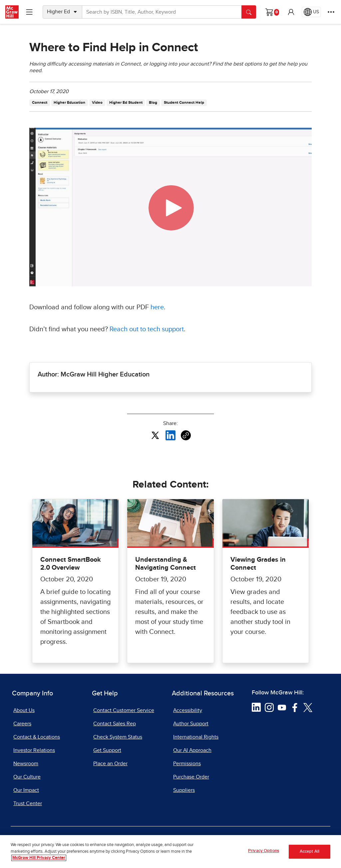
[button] (291, 12)
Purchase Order (191, 777)
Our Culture (27, 777)
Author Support (191, 724)
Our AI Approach (192, 750)
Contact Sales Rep (115, 724)
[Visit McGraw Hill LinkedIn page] (256, 707)
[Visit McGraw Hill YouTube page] (282, 707)
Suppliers (184, 790)
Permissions (187, 764)
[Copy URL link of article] (186, 435)
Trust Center (28, 803)
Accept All (310, 852)
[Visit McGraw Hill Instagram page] (269, 707)
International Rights (196, 737)
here (157, 307)
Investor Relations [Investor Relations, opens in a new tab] (34, 750)
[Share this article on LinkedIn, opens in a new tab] (170, 435)
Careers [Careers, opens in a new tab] (22, 724)
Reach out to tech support (147, 329)
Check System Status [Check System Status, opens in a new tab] (118, 737)
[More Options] (331, 12)
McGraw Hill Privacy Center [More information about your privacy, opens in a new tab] (39, 858)
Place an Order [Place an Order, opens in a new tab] (110, 764)
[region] (170, 852)
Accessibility (188, 710)
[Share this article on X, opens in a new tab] (155, 435)
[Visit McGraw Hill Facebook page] (295, 707)
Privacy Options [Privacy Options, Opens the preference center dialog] (264, 851)
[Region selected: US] (311, 12)
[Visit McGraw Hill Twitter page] (308, 707)
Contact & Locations (37, 737)
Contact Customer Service (124, 710)
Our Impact (26, 790)
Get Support (107, 750)
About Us (24, 710)
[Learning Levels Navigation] (29, 12)
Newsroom (26, 764)
